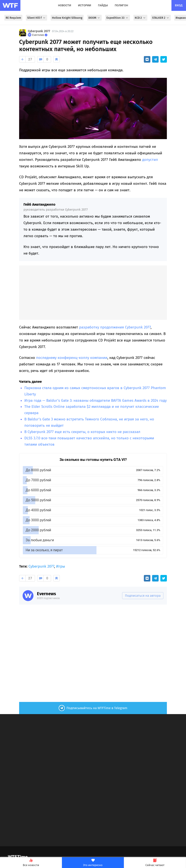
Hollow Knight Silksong (67, 18)
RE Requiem (13, 18)
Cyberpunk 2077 (39, 31)
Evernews (46, 594)
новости (65, 5)
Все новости (31, 863)
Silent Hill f (37, 18)
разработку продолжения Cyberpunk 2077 (115, 327)
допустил (150, 160)
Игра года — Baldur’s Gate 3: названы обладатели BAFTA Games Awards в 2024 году (95, 401)
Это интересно (93, 863)
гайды (103, 5)
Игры (61, 566)
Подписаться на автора (143, 596)
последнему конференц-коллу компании (72, 358)
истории (85, 5)
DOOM (94, 18)
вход (179, 5)
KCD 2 (140, 18)
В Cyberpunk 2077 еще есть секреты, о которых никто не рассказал (82, 432)
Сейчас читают (155, 863)
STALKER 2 (161, 18)
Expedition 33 (118, 18)
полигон (121, 5)
